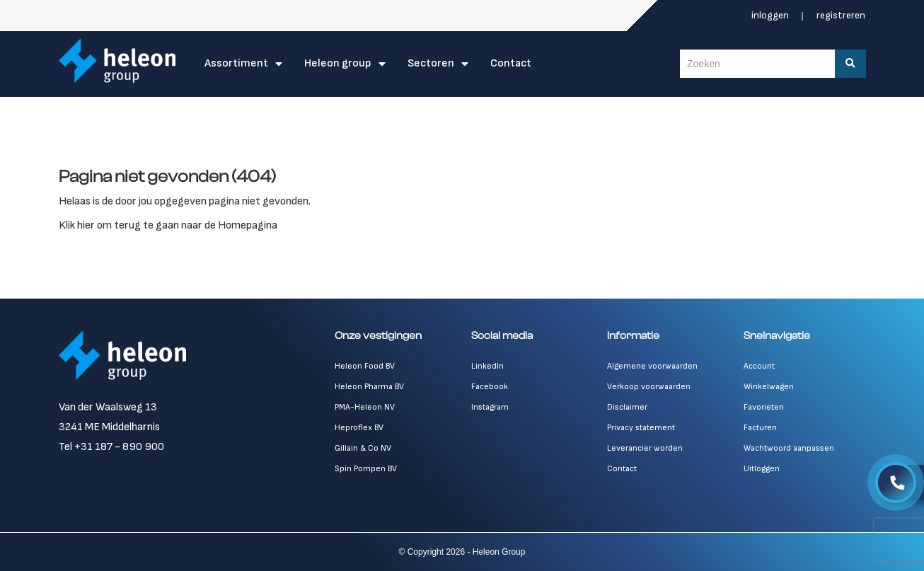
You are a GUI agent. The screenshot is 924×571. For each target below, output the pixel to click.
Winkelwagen (769, 387)
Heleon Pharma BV (369, 387)
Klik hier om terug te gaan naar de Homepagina (168, 225)
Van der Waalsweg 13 (108, 407)
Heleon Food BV (365, 366)
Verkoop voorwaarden (649, 387)
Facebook (490, 387)
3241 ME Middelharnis (109, 427)
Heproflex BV (359, 428)
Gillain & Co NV (363, 448)
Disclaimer (627, 407)
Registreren (841, 15)
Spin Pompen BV (366, 469)
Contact (511, 63)
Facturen (760, 428)
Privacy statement (641, 428)
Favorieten (764, 407)
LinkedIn (487, 366)
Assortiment (236, 63)
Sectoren (431, 63)
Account (759, 366)
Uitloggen (762, 469)
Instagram (490, 407)
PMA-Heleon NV (365, 407)
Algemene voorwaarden (652, 366)
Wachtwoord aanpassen (789, 448)
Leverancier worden (645, 448)
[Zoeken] (850, 64)
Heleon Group (338, 63)
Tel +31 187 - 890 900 (111, 447)
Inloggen (771, 15)
